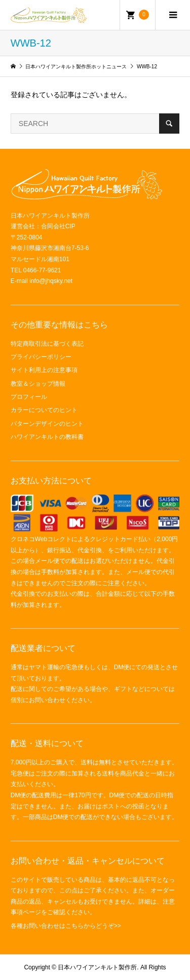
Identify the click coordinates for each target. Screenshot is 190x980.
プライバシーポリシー (41, 357)
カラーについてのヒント (44, 410)
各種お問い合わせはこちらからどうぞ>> (66, 926)
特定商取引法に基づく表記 (47, 344)
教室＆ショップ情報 (38, 384)
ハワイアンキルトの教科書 (47, 437)
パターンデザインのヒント (47, 424)
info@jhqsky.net (51, 281)
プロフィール (29, 397)
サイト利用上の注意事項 (44, 370)
